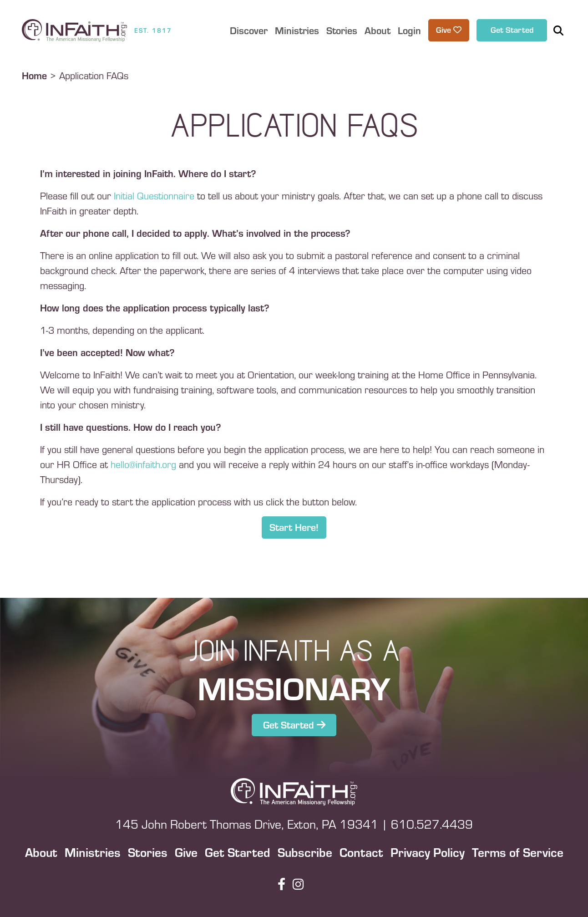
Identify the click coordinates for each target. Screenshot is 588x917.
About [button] (378, 30)
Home (34, 75)
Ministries (93, 852)
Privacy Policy (428, 852)
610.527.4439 (432, 824)
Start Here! (294, 527)
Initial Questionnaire (155, 195)
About (41, 852)
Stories (148, 852)
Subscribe (305, 852)
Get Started (512, 29)
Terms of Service (518, 852)
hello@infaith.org (143, 464)
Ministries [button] (297, 30)
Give (186, 852)
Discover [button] (249, 30)
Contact (361, 852)
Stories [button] (342, 30)
